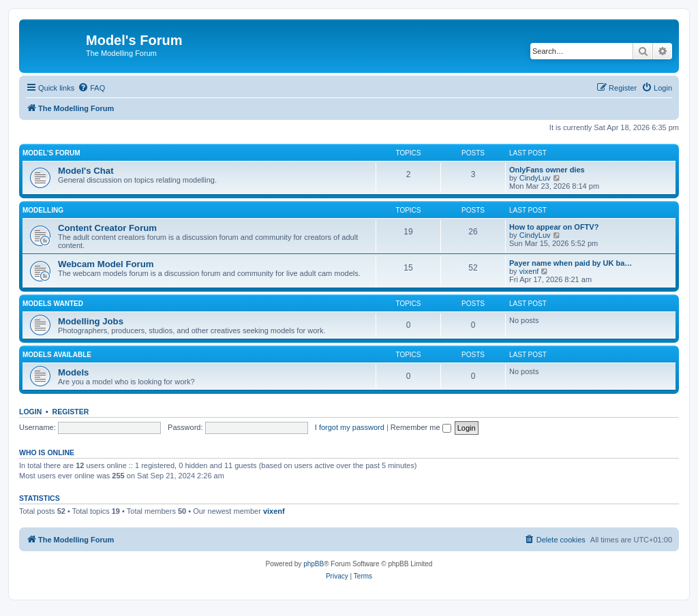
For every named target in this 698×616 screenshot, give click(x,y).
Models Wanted (53, 304)
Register (71, 412)
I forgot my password (350, 427)
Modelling (43, 210)
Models (73, 372)
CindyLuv (535, 178)
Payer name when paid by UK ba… (571, 263)
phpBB (314, 564)
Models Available (57, 355)
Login (30, 412)
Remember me (421, 427)
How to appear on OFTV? (554, 227)
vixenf (529, 271)
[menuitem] (91, 88)
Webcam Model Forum (106, 264)
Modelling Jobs (91, 321)
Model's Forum (51, 153)
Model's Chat (86, 171)
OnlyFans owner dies (547, 170)
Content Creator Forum (107, 228)
